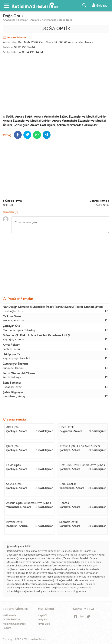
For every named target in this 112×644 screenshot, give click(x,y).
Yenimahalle (49, 20)
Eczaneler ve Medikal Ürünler (88, 117)
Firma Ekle (44, 624)
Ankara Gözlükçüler (43, 125)
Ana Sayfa (9, 20)
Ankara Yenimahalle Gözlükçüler (77, 125)
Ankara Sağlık (24, 117)
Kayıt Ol (42, 615)
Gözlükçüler (21, 125)
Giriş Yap (43, 620)
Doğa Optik (66, 20)
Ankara (35, 20)
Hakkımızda (9, 615)
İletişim (7, 628)
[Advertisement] (56, 85)
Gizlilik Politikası (12, 620)
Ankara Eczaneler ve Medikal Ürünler (27, 121)
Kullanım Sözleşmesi (15, 624)
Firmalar (23, 20)
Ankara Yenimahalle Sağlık (51, 117)
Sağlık (10, 117)
